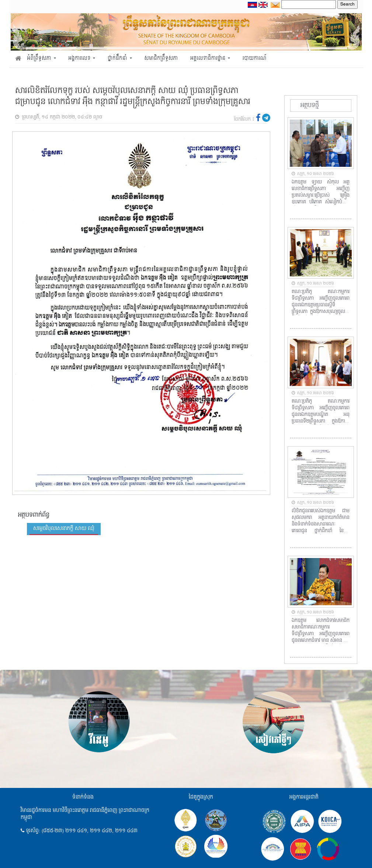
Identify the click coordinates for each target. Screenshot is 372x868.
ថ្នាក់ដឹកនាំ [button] (118, 58)
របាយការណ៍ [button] (255, 58)
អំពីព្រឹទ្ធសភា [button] (40, 58)
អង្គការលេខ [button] (80, 58)
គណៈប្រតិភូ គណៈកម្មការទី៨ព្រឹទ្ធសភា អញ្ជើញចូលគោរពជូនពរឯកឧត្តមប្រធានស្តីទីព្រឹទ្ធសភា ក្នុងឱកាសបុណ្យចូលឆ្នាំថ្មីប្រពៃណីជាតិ (321, 302)
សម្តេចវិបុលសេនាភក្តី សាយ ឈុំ (64, 528)
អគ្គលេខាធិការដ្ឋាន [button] (208, 58)
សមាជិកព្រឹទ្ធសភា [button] (161, 58)
